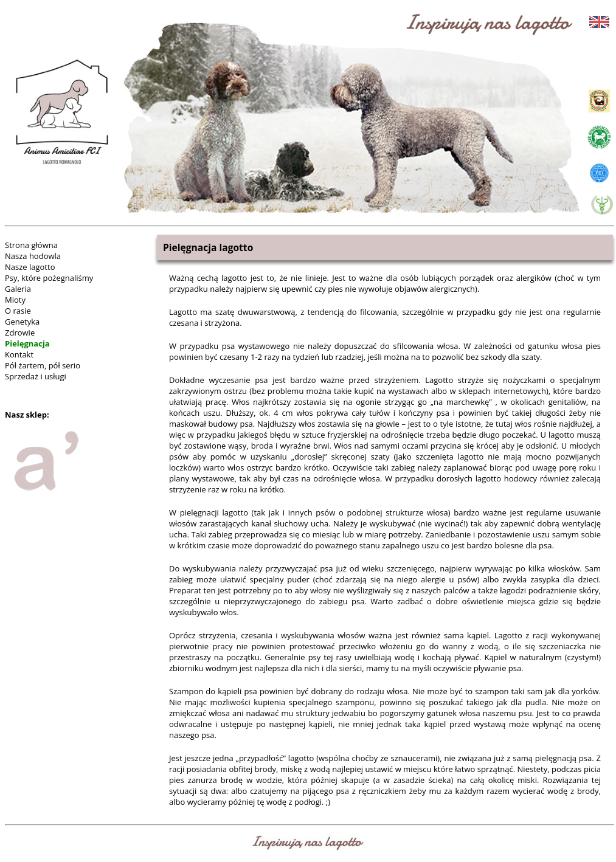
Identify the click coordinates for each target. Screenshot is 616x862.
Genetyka (22, 322)
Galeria (18, 289)
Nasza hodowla (33, 256)
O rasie (18, 311)
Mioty (15, 300)
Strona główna (31, 245)
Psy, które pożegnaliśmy (49, 278)
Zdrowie (20, 333)
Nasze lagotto (30, 267)
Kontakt (19, 354)
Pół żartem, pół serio (43, 365)
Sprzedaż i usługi (36, 376)
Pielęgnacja (27, 343)
